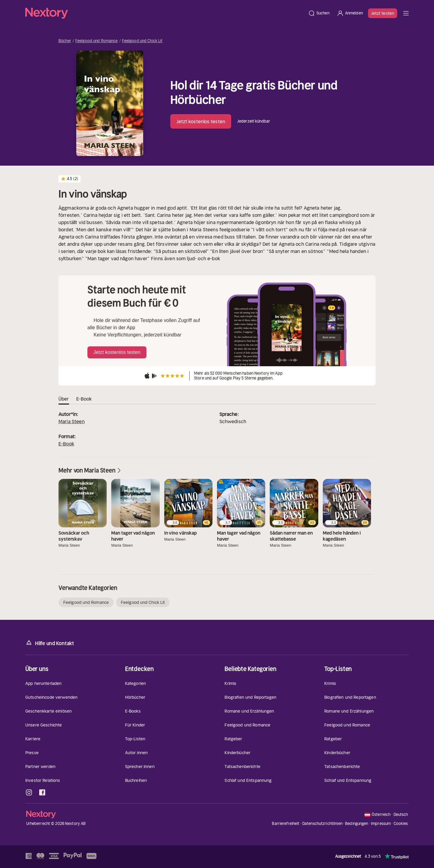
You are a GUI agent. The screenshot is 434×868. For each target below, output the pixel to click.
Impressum (381, 824)
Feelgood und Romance (97, 41)
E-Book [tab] (84, 399)
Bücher (65, 41)
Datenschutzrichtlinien (322, 824)
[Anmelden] (350, 13)
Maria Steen (72, 421)
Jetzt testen (383, 13)
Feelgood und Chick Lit (142, 41)
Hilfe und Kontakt (50, 643)
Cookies (401, 824)
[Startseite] (165, 13)
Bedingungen (357, 824)
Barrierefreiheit (286, 824)
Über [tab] (64, 399)
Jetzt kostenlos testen (201, 121)
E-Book (66, 444)
